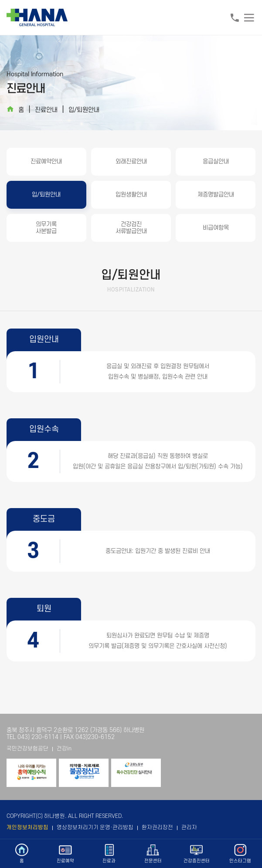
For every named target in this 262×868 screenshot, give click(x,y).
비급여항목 (216, 228)
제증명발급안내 (216, 195)
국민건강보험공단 (27, 749)
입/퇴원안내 (84, 110)
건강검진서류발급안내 (131, 228)
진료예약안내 (46, 161)
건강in (64, 749)
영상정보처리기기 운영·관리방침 (95, 827)
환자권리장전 (157, 827)
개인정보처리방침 (27, 827)
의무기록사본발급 (46, 228)
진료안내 (46, 110)
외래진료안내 (131, 161)
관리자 (189, 827)
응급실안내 (216, 161)
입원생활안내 (131, 195)
